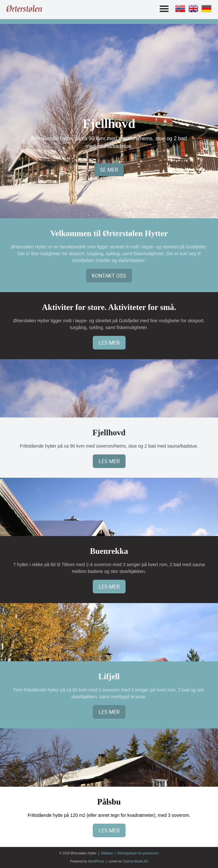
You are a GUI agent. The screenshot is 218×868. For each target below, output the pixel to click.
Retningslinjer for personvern (138, 853)
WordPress (96, 861)
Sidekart (107, 853)
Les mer (109, 343)
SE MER (109, 170)
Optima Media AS (135, 861)
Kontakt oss (109, 276)
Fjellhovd (109, 124)
